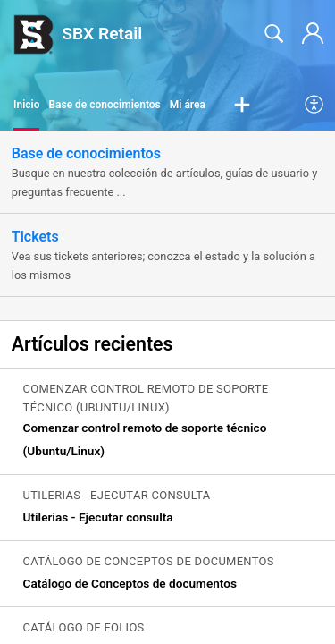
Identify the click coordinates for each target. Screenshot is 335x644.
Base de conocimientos (104, 105)
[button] (242, 106)
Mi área (188, 105)
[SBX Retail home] (33, 34)
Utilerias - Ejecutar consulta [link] (98, 517)
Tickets (35, 237)
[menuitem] (315, 106)
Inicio (26, 105)
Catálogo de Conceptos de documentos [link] (130, 583)
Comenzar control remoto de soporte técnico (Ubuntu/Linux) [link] (145, 439)
